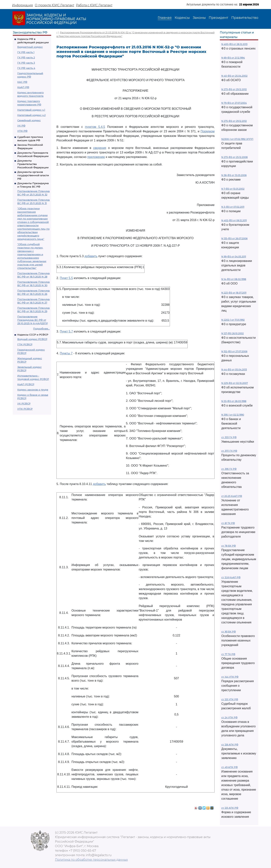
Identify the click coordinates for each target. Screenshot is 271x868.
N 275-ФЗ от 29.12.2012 (234, 121)
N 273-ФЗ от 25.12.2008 (234, 157)
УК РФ (21, 126)
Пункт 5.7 (66, 331)
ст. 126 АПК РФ (230, 745)
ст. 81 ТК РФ (228, 523)
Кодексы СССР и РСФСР (33, 335)
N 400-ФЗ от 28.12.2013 (234, 44)
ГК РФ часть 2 (26, 57)
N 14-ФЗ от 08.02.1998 (234, 279)
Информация (22, 5)
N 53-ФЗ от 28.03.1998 (234, 401)
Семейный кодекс (29, 120)
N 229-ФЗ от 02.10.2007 (235, 383)
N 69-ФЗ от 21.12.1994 (233, 58)
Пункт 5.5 (66, 278)
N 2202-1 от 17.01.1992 (233, 320)
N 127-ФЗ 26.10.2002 (233, 333)
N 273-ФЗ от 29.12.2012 (234, 89)
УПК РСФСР (25, 409)
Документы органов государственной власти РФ (33, 175)
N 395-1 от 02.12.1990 (233, 415)
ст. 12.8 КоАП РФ (231, 577)
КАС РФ (22, 82)
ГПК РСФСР (25, 344)
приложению (96, 157)
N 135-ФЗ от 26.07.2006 (234, 238)
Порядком (208, 131)
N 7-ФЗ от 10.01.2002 (233, 189)
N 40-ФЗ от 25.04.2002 (234, 76)
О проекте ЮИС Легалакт (54, 5)
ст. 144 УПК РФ (230, 677)
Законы (199, 18)
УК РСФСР (24, 403)
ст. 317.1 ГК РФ (229, 451)
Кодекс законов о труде (33, 390)
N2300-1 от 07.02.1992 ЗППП (237, 139)
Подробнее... (41, 329)
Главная (165, 18)
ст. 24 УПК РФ (229, 717)
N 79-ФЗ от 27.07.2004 (234, 103)
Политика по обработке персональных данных (91, 860)
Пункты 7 (66, 353)
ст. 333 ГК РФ (229, 437)
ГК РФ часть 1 (26, 52)
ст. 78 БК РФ (229, 546)
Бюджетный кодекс (30, 47)
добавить (91, 256)
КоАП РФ (23, 87)
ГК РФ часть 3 (26, 63)
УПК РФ (22, 131)
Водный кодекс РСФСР (32, 339)
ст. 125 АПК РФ (230, 808)
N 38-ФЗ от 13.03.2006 (234, 175)
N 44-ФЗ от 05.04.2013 (234, 370)
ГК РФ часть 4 (26, 68)
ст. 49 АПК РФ (230, 767)
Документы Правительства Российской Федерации (33, 164)
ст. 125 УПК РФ (230, 699)
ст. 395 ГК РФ (229, 469)
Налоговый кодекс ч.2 (31, 115)
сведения (100, 148)
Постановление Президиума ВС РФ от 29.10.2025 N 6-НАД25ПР (33, 320)
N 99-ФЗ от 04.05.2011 (234, 257)
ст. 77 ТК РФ (228, 654)
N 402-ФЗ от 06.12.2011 (234, 220)
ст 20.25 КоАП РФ (232, 496)
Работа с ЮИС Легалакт (94, 5)
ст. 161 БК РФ (229, 632)
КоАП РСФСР (26, 384)
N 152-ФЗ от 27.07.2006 (234, 351)
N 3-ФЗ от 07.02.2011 (233, 207)
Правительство (245, 18)
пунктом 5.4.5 (95, 127)
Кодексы (182, 18)
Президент (218, 18)
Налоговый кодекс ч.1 (31, 110)
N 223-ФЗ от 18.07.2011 (234, 293)
